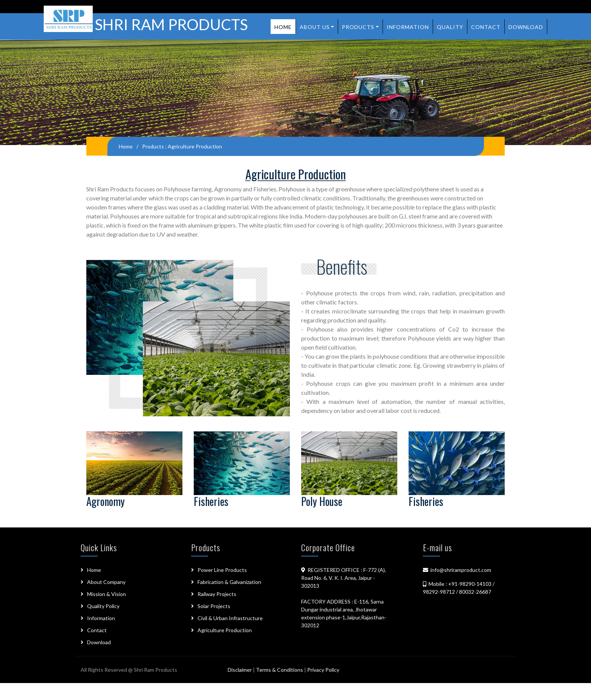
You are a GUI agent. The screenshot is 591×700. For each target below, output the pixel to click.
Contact (486, 27)
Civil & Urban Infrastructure (230, 618)
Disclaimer (240, 670)
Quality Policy (103, 606)
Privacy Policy (323, 670)
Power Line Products (222, 570)
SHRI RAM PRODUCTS (146, 23)
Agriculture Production (225, 630)
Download (526, 27)
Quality (450, 27)
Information (408, 27)
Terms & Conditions (279, 670)
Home (283, 27)
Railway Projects (217, 594)
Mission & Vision (106, 594)
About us (315, 27)
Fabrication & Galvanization (229, 582)
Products (358, 27)
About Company (106, 582)
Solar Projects (214, 606)
